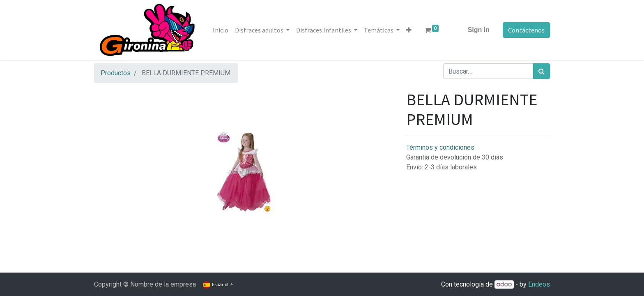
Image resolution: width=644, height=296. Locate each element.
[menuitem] (221, 30)
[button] (409, 30)
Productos (116, 73)
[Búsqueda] (542, 71)
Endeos (539, 284)
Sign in (479, 30)
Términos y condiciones (440, 147)
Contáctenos (526, 30)
